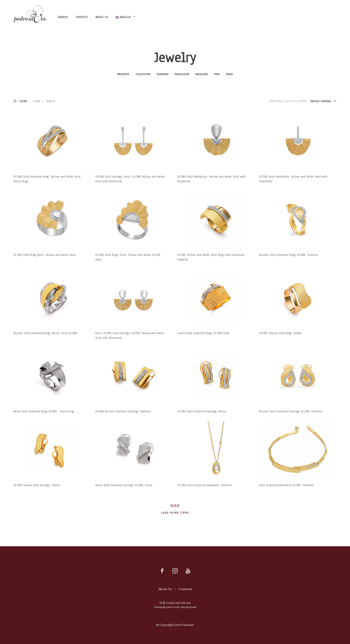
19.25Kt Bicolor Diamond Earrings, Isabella (123, 411)
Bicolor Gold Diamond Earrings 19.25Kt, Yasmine (291, 411)
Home (37, 101)
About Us (102, 17)
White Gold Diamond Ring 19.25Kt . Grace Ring (44, 411)
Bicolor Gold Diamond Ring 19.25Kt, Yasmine (289, 255)
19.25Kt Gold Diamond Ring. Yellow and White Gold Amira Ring (47, 179)
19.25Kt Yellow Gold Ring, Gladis (280, 333)
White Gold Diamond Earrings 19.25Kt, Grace (124, 485)
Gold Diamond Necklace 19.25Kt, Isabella (286, 485)
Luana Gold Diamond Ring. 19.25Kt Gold (203, 333)
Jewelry (63, 17)
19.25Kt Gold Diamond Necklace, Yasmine (204, 485)
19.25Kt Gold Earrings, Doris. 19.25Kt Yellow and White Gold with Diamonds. (130, 179)
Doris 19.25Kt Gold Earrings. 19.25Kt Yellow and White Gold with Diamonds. (130, 336)
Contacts (82, 17)
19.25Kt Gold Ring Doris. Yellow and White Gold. (45, 255)
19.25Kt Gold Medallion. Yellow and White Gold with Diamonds (211, 179)
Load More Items (175, 513)
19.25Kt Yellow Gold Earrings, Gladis (37, 485)
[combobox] (323, 101)
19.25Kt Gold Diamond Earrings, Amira (202, 411)
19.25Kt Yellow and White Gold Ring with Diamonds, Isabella (211, 257)
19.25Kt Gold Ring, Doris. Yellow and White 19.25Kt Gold (128, 257)
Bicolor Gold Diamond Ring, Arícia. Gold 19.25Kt (45, 333)
